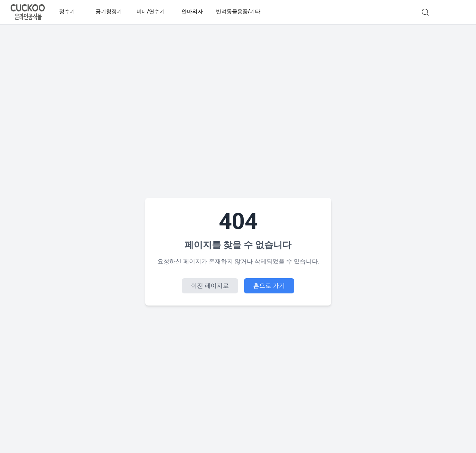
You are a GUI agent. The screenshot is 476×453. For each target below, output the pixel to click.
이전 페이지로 (210, 286)
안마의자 (192, 12)
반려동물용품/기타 (238, 12)
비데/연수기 (150, 12)
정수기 (67, 12)
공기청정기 (109, 12)
